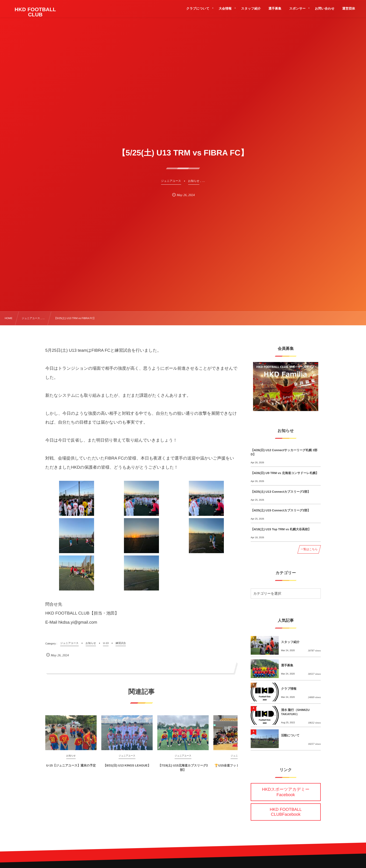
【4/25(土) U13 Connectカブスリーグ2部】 (281, 492)
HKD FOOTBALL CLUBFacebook (286, 812)
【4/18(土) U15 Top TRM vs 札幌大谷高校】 (281, 529)
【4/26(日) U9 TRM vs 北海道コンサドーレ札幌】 (285, 473)
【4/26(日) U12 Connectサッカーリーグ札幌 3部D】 (284, 452)
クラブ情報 (289, 689)
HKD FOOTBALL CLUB (35, 12)
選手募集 (287, 665)
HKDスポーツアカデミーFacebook (286, 792)
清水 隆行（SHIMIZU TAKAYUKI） (295, 712)
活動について (290, 735)
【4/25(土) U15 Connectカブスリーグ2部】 (281, 510)
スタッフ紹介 (290, 642)
